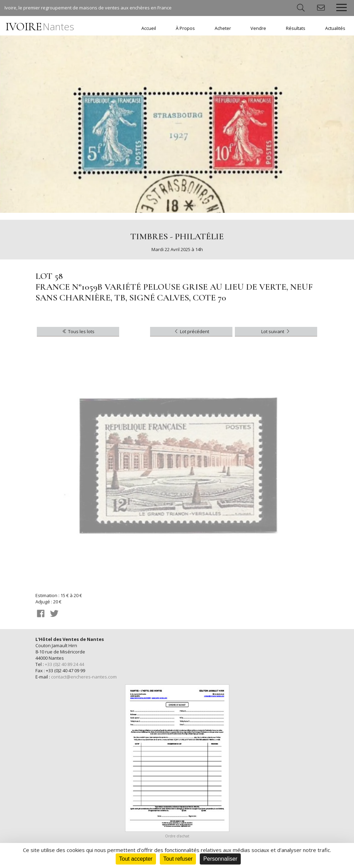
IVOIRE (40, 27)
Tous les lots (78, 331)
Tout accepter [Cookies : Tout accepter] (136, 859)
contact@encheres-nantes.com (84, 677)
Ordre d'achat (177, 836)
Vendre (258, 28)
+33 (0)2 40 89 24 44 (64, 664)
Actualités (335, 28)
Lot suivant (276, 331)
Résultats (296, 28)
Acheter (223, 28)
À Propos (185, 28)
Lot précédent (191, 331)
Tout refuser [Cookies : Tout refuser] (178, 859)
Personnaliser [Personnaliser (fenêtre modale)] (220, 859)
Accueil (149, 28)
